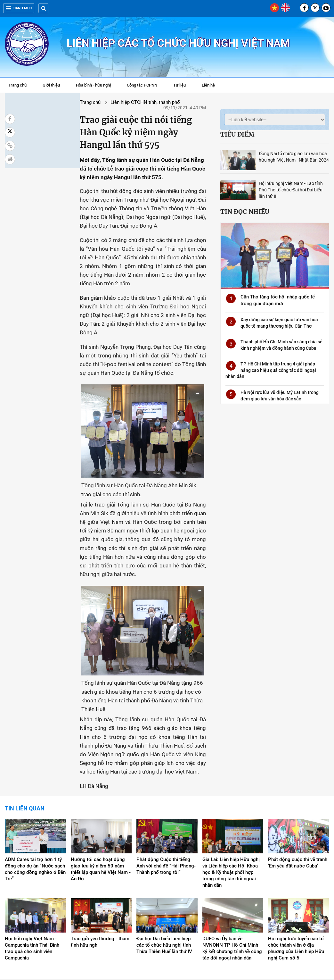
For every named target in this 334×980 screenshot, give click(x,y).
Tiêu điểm (237, 134)
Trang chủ (17, 85)
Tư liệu (183, 86)
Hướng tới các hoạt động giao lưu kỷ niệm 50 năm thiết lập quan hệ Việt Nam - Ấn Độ (101, 819)
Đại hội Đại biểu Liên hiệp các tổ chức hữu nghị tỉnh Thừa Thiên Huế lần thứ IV (164, 895)
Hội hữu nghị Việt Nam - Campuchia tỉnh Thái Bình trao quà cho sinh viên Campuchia (32, 899)
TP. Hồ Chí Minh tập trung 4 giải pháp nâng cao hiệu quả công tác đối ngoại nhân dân (271, 370)
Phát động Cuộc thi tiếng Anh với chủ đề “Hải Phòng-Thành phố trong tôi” (166, 816)
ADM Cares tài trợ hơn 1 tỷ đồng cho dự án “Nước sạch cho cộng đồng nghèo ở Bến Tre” (35, 819)
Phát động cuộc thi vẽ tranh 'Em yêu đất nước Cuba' (298, 813)
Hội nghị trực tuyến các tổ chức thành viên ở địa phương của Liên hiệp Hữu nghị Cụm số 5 (296, 899)
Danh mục (19, 8)
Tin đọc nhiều (245, 212)
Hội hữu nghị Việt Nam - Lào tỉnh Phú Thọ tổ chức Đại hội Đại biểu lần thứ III (291, 190)
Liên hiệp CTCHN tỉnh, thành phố (85, 102)
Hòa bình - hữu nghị (93, 85)
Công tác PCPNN (142, 85)
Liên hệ (208, 85)
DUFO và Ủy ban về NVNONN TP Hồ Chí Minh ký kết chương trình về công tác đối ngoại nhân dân (232, 899)
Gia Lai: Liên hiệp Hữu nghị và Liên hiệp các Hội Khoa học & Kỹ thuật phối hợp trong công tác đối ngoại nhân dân (231, 823)
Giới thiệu (51, 85)
